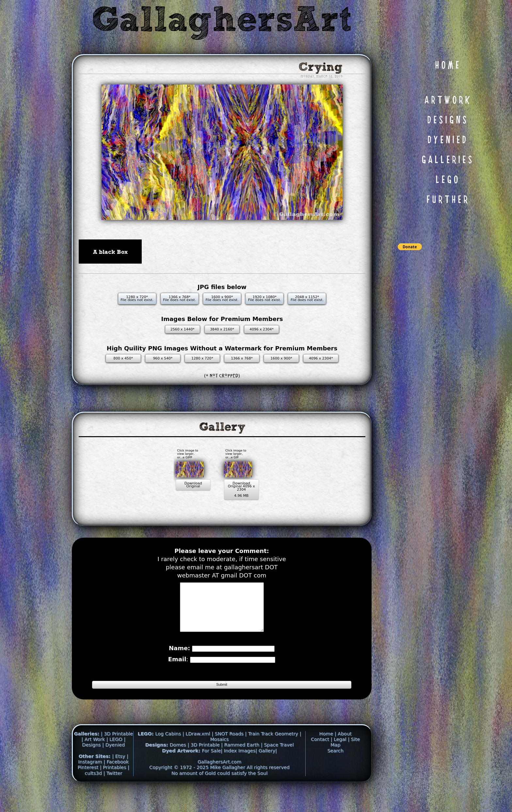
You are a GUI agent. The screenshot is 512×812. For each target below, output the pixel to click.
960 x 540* (163, 358)
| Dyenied (113, 762)
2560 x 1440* (183, 329)
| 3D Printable (117, 751)
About (345, 751)
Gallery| (268, 768)
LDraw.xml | (199, 751)
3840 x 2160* (222, 329)
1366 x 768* (242, 358)
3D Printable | (208, 762)
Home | (329, 751)
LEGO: (146, 751)
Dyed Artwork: (182, 768)
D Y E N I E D (447, 140)
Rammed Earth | (243, 762)
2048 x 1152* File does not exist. (307, 299)
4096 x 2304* (262, 329)
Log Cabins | (169, 751)
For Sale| (212, 768)
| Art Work (94, 756)
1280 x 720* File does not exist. (137, 299)
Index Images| (240, 768)
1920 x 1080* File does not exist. (265, 299)
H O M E (447, 66)
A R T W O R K (447, 100)
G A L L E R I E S (447, 160)
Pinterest (88, 785)
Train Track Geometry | (275, 751)
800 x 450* (123, 358)
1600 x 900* (281, 358)
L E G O (447, 180)
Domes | (180, 762)
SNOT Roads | (231, 751)
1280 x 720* (202, 358)
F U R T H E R (447, 200)
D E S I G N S (447, 120)
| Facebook (116, 779)
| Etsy (119, 773)
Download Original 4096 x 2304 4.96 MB (245, 491)
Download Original (176, 487)
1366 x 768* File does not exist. (179, 299)
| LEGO (115, 756)
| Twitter (113, 790)
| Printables (114, 785)
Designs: (157, 762)
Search (335, 768)
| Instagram (103, 776)
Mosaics (219, 756)
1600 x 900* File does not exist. (222, 299)
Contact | (322, 756)
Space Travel (279, 762)
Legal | (342, 756)
